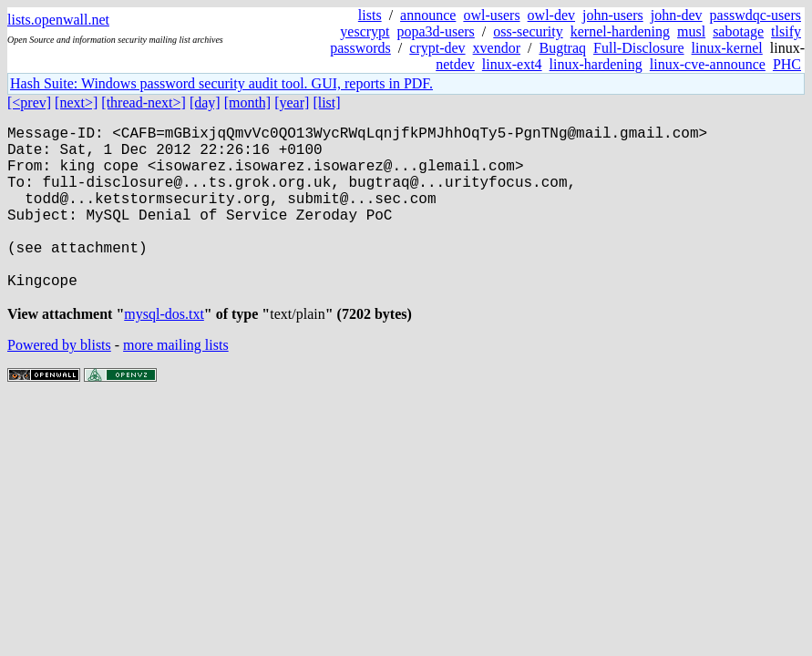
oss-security (528, 31)
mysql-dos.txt (164, 354)
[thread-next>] (144, 102)
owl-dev (551, 15)
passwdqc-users (755, 15)
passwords (360, 48)
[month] (248, 102)
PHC (787, 64)
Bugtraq (562, 48)
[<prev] (29, 102)
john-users (613, 15)
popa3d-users (436, 31)
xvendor (497, 48)
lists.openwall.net (58, 20)
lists (370, 15)
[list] (326, 102)
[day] (205, 102)
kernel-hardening (620, 31)
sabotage (738, 31)
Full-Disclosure (639, 48)
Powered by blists (59, 385)
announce (428, 15)
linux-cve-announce (708, 64)
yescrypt (365, 31)
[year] (292, 102)
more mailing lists (176, 385)
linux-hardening (596, 64)
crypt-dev (437, 48)
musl (691, 31)
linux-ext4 (512, 64)
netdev (455, 64)
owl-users (491, 15)
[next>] (76, 102)
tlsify (786, 31)
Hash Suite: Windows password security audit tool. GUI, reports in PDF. (221, 83)
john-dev (677, 15)
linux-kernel (727, 48)
